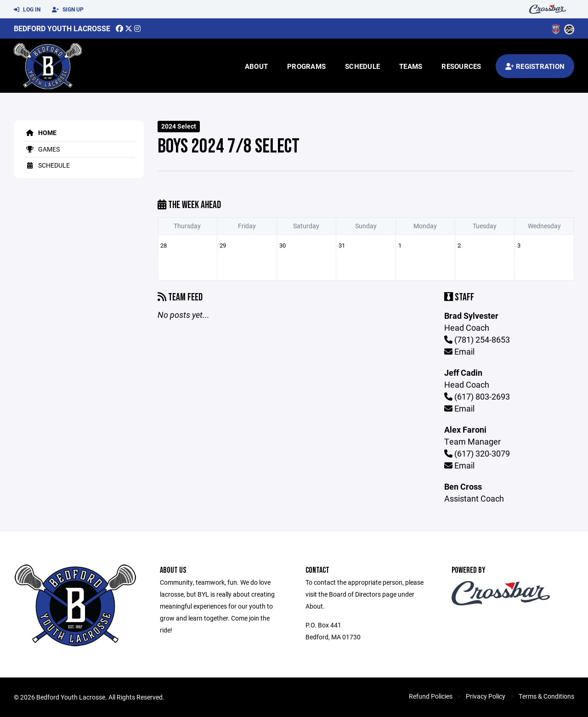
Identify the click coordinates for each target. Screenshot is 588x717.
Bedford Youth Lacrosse (62, 28)
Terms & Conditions (546, 696)
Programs (306, 66)
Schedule (362, 66)
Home (40, 133)
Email (459, 351)
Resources (461, 66)
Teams (411, 66)
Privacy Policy (486, 696)
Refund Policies (431, 696)
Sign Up (68, 10)
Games (41, 149)
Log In (27, 10)
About (256, 66)
